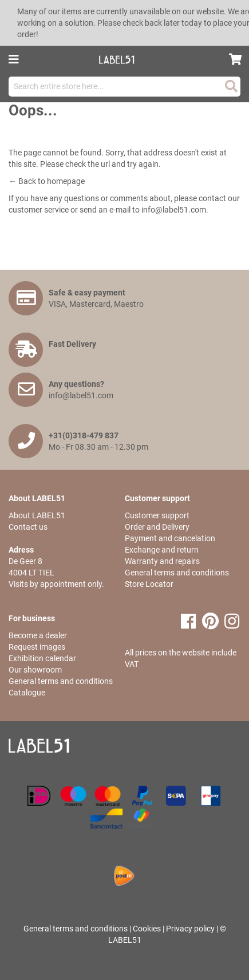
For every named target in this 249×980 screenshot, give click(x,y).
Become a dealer (38, 635)
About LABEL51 (37, 515)
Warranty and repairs (162, 561)
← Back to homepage (47, 181)
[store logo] (121, 60)
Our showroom (35, 670)
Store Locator (149, 584)
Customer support (157, 515)
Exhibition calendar (42, 658)
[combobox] (125, 87)
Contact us (28, 527)
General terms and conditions (177, 573)
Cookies (147, 929)
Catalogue (27, 693)
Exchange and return (162, 550)
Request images (37, 647)
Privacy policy (190, 929)
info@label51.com (174, 210)
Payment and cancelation (170, 538)
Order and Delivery (157, 527)
